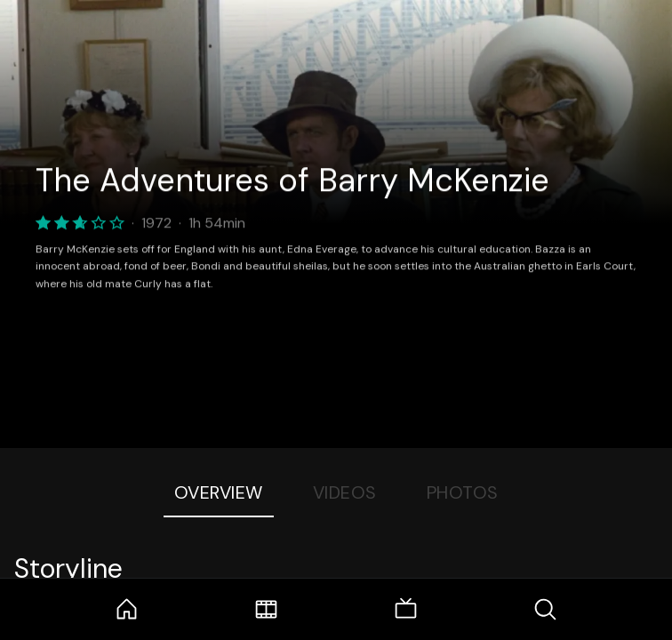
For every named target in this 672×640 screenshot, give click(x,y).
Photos (463, 492)
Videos (345, 492)
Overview (219, 492)
